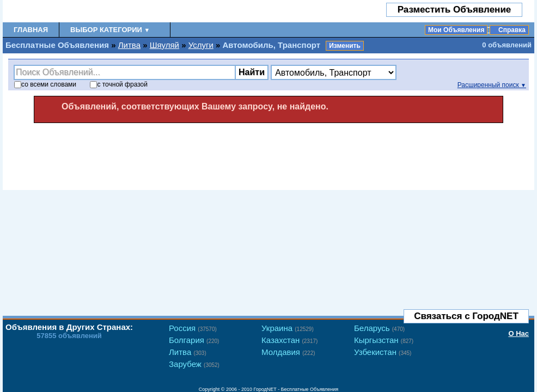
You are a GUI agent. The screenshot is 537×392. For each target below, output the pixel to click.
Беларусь (379, 328)
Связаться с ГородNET (466, 316)
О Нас (518, 333)
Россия (193, 328)
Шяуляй (164, 45)
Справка (512, 30)
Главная (31, 30)
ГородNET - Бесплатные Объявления (296, 389)
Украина (288, 328)
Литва (129, 45)
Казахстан (289, 340)
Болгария (194, 340)
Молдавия (288, 352)
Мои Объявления (456, 30)
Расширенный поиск (492, 85)
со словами (45, 84)
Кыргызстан (384, 340)
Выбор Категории (110, 30)
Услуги (201, 45)
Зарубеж (194, 364)
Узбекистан (383, 352)
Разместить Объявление (454, 10)
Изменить (345, 46)
